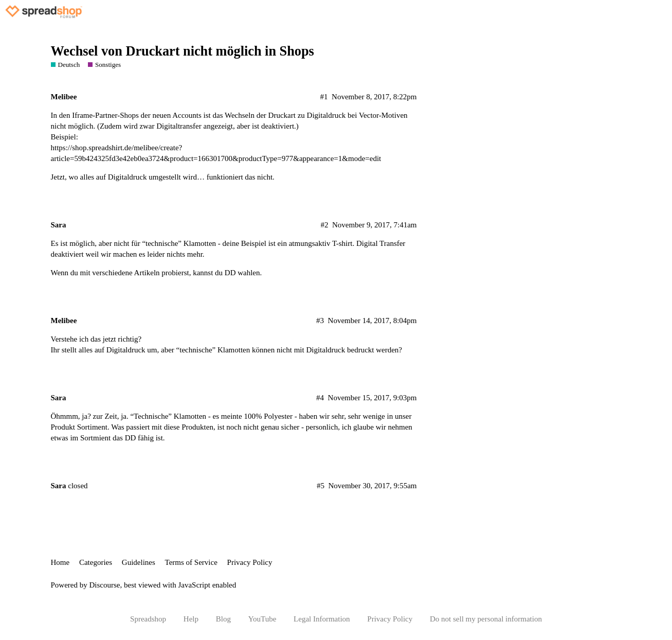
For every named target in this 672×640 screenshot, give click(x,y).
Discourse (105, 585)
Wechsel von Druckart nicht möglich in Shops (183, 51)
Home (60, 562)
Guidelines (139, 562)
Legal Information (322, 619)
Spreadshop (148, 619)
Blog (223, 619)
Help (191, 619)
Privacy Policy (250, 562)
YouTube (262, 619)
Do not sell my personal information (486, 619)
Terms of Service (191, 562)
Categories (96, 562)
